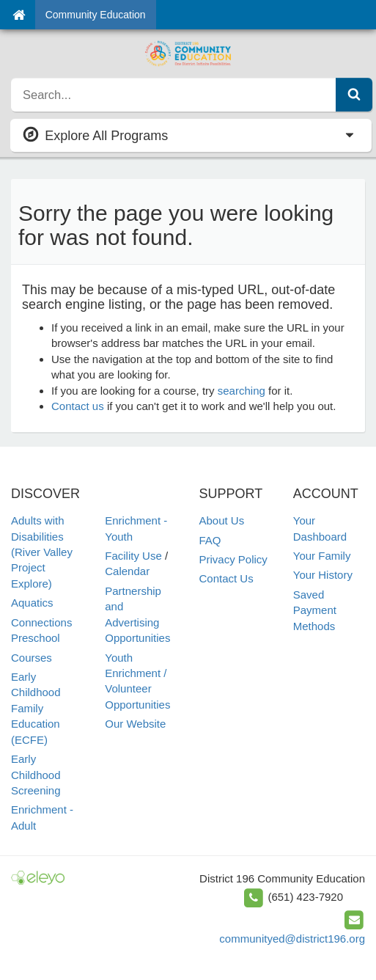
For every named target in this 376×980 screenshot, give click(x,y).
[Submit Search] (354, 95)
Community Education (96, 15)
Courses (32, 658)
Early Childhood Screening (36, 775)
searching (242, 391)
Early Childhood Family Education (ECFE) (36, 708)
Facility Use (133, 556)
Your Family (322, 556)
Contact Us (226, 578)
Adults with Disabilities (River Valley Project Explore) (42, 552)
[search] (174, 95)
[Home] (19, 15)
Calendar (127, 571)
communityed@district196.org (292, 939)
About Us (222, 520)
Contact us (78, 406)
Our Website (135, 724)
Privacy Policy (233, 559)
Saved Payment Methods (315, 610)
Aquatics (32, 603)
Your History (323, 575)
